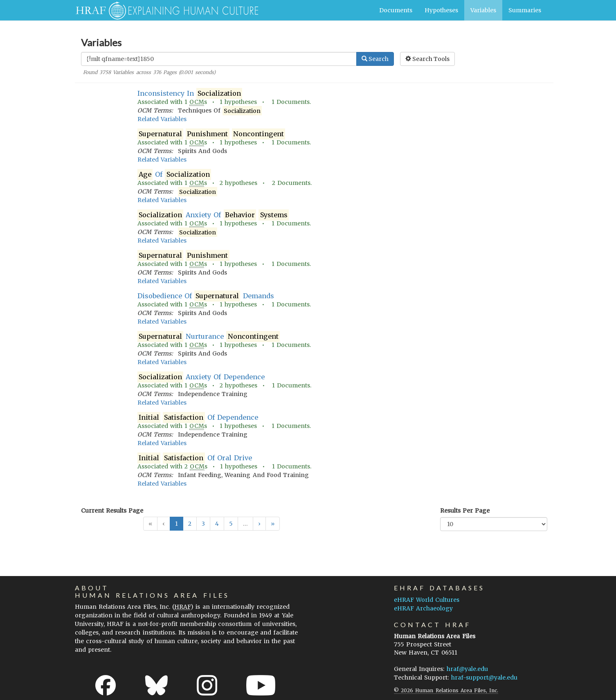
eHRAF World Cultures (427, 600)
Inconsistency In (190, 93)
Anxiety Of (213, 215)
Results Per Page (465, 511)
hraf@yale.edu (467, 669)
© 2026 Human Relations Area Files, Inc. (446, 690)
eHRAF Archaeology (423, 608)
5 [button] (231, 524)
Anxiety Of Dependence (201, 377)
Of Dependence (198, 418)
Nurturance (209, 336)
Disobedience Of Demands (206, 296)
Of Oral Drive (195, 458)
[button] (259, 524)
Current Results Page (112, 511)
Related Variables (162, 119)
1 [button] (176, 524)
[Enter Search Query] (219, 59)
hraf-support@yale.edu (484, 677)
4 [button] (217, 524)
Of (174, 174)
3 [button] (203, 524)
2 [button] (190, 524)
